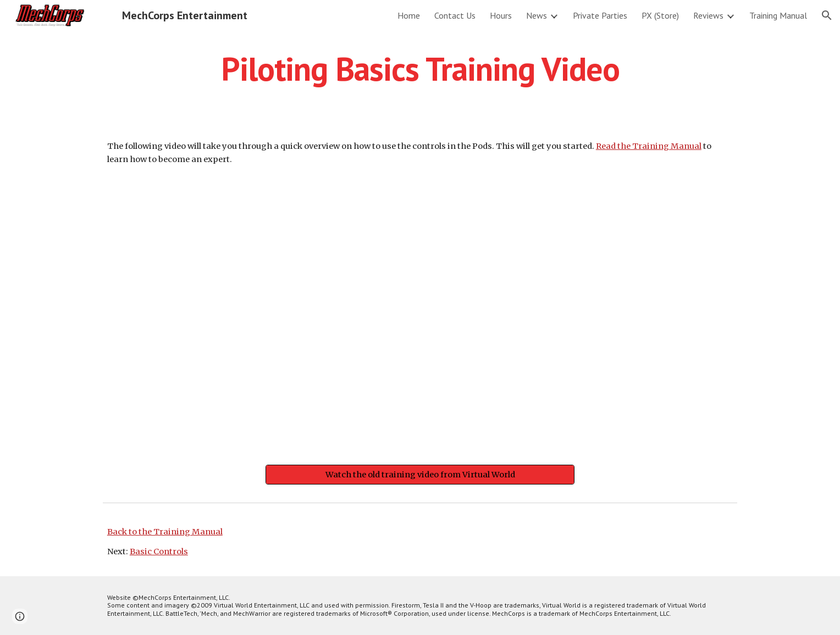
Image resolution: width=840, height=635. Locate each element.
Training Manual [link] (778, 15)
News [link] (537, 15)
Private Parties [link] (600, 15)
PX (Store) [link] (660, 15)
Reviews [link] (708, 15)
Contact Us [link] (455, 15)
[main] (420, 69)
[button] (827, 15)
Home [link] (409, 15)
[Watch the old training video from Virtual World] (420, 474)
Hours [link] (501, 15)
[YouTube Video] (420, 318)
